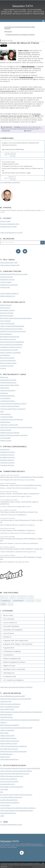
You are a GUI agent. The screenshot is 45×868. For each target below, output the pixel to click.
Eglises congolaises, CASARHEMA (10, 352)
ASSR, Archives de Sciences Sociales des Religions (16, 771)
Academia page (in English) (8, 226)
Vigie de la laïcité (5, 414)
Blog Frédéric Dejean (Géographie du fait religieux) (16, 318)
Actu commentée (9, 619)
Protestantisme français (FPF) (9, 350)
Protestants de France (7, 465)
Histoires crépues (6, 440)
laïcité (11, 604)
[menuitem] (22, 28)
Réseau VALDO (5, 757)
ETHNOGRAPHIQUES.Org (8, 813)
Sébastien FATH (23, 6)
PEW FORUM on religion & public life (12, 787)
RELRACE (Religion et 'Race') (9, 743)
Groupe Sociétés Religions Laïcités (11, 824)
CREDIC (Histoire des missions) (10, 741)
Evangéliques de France (8, 452)
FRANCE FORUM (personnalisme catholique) (14, 435)
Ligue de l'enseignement (8, 360)
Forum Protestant (6, 430)
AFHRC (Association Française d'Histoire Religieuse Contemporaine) (21, 712)
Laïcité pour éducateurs (8, 390)
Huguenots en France (7, 366)
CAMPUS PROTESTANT (7, 736)
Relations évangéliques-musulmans (14, 662)
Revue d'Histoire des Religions (10, 802)
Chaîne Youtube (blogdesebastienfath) (12, 326)
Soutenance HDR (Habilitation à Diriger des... (20, 530)
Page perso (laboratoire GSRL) (10, 224)
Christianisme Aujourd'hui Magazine (11, 419)
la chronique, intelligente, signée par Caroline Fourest (20, 115)
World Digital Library (6, 754)
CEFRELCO (3, 722)
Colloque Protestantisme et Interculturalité (28, 477)
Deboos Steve (5, 477)
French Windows (5, 321)
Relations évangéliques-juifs (12, 658)
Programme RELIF (9, 648)
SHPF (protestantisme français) (10, 707)
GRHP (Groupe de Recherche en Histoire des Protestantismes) (20, 720)
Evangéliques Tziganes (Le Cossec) (11, 347)
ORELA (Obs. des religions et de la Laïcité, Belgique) (16, 427)
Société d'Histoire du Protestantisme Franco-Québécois (18, 808)
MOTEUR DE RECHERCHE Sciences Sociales (14, 274)
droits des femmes (18, 128)
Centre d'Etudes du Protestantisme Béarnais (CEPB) (16, 728)
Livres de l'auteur (9, 633)
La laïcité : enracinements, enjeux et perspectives (22, 494)
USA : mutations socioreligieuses (13, 680)
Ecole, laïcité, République (11, 626)
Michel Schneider (6, 539)
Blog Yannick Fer (5, 308)
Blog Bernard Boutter (7, 316)
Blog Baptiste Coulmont (7, 310)
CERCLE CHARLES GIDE (7, 323)
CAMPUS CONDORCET (7, 730)
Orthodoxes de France (7, 463)
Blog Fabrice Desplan (7, 313)
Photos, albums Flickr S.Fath (9, 262)
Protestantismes (8, 655)
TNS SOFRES (4, 789)
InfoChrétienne (5, 355)
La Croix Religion (5, 398)
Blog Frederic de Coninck (8, 339)
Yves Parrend (5, 520)
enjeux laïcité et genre (8, 91)
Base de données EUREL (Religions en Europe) (15, 773)
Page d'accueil (8, 31)
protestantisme (18, 600)
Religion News (5, 388)
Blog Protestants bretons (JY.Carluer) (11, 329)
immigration (39, 128)
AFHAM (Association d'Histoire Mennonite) (13, 751)
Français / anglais (5, 221)
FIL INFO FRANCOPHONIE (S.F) (9, 293)
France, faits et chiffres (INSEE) (10, 385)
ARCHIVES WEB (5, 287)
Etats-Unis (4, 597)
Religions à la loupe (9, 666)
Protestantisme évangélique (12, 651)
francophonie (22, 597)
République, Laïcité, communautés (30, 127)
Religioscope (4, 377)
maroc (14, 129)
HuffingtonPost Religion (8, 396)
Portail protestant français (8, 382)
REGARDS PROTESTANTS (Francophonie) (13, 331)
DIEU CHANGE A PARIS (7, 709)
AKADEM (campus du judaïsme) (10, 433)
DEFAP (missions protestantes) (10, 725)
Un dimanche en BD (10, 676)
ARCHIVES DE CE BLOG (7, 279)
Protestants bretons (6, 717)
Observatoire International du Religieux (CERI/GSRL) (16, 687)
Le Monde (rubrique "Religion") (10, 406)
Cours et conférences (10, 623)
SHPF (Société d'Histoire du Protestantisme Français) (17, 810)
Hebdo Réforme (5, 422)
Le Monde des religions (8, 401)
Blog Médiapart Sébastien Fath (10, 337)
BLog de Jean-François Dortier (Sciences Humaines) (16, 795)
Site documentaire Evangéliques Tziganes (13, 403)
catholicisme (30, 600)
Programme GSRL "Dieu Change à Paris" (16, 640)
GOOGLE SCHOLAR (6, 277)
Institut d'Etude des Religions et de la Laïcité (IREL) (16, 699)
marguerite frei (5, 502)
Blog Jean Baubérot (6, 334)
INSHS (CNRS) (4, 733)
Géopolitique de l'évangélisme (13, 630)
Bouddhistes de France (8, 457)
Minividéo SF (7, 637)
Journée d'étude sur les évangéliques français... (25, 485)
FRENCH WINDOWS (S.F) (8, 296)
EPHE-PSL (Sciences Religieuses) (10, 704)
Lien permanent (7, 127)
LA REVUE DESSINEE (6, 417)
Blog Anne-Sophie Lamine (8, 363)
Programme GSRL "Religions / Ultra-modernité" (18, 644)
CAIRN (2, 816)
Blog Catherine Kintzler (7, 358)
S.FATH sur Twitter (6, 282)
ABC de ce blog (8, 615)
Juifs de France (5, 449)
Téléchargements (9, 673)
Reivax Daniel (5, 549)
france (3, 129)
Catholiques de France (7, 455)
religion (12, 597)
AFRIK (2, 411)
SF (1, 494)
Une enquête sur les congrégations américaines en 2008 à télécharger (20, 28)
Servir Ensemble (5, 438)
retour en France (24, 52)
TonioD (3, 512)
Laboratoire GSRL (6, 701)
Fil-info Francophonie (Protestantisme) (12, 342)
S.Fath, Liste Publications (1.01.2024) (11, 232)
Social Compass (5, 805)
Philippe (3, 485)
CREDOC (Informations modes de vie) (12, 776)
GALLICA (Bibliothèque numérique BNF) (13, 696)
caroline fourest (34, 129)
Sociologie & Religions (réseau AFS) (11, 797)
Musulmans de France (7, 460)
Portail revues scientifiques (9, 779)
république (9, 129)
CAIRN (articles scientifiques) (9, 285)
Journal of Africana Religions (9, 800)
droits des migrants (29, 128)
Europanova (4, 393)
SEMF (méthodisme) (6, 714)
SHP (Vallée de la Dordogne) (9, 749)
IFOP (2, 792)
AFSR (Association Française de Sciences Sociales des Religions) (20, 768)
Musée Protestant (6, 305)
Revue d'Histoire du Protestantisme (11, 344)
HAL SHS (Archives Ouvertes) (9, 781)
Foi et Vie (3, 368)
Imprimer (28, 131)
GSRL (31, 597)
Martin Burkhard (6, 557)
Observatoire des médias (8, 380)
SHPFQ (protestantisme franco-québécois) (13, 746)
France (3, 604)
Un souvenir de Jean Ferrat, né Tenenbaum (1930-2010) (20, 34)
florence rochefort (23, 129)
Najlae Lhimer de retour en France (20, 43)
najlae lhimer (8, 128)
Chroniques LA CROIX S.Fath (9, 425)
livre (39, 600)
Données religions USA (7, 784)
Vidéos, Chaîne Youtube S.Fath (10, 265)
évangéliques (6, 600)
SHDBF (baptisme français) (8, 738)
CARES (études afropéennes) (9, 759)
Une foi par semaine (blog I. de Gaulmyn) (13, 409)
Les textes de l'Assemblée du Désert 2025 (23, 512)
